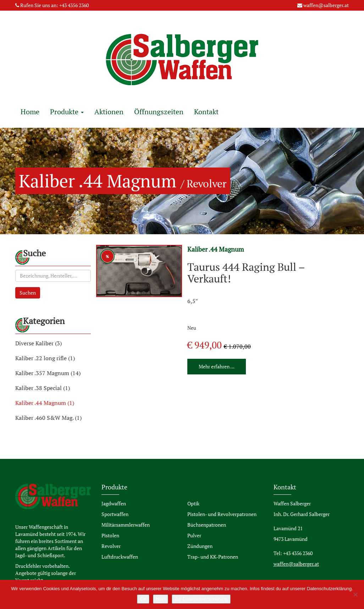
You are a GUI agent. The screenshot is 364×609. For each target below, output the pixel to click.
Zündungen (200, 546)
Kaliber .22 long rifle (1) (45, 358)
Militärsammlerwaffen (126, 525)
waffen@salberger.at (326, 5)
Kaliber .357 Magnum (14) (48, 373)
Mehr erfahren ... (217, 366)
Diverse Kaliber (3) (38, 343)
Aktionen (109, 112)
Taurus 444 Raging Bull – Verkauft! (246, 273)
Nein (161, 599)
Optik (193, 503)
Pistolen (110, 535)
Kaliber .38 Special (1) (43, 388)
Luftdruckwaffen (120, 557)
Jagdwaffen (114, 503)
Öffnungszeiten (159, 112)
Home (30, 112)
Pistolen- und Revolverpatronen (222, 514)
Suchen (28, 293)
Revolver (111, 546)
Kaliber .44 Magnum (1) (45, 403)
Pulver (194, 535)
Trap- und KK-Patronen (213, 557)
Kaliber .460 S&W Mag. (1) (48, 418)
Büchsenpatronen (207, 525)
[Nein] (355, 594)
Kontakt (206, 112)
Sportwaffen (115, 514)
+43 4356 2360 (74, 5)
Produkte (67, 112)
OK (143, 599)
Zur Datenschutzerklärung (201, 599)
